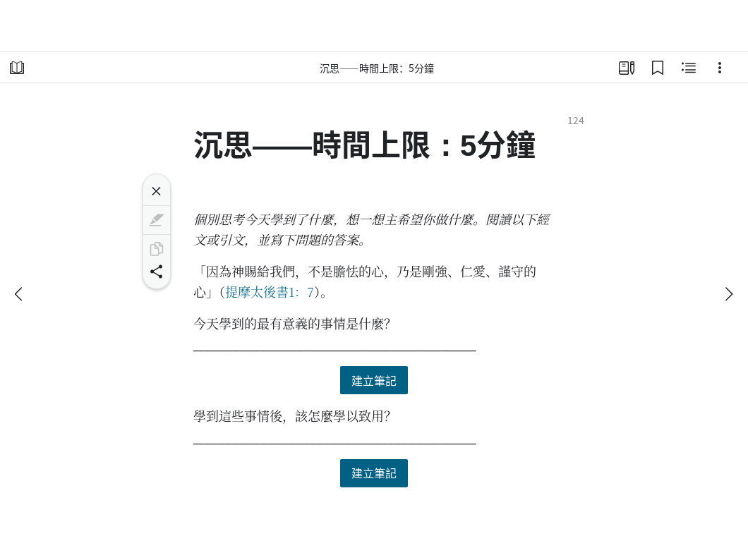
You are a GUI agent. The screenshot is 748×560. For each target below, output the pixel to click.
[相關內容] (689, 68)
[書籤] (658, 68)
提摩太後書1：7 (270, 291)
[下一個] (728, 294)
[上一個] (20, 294)
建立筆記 (374, 380)
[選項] (720, 68)
